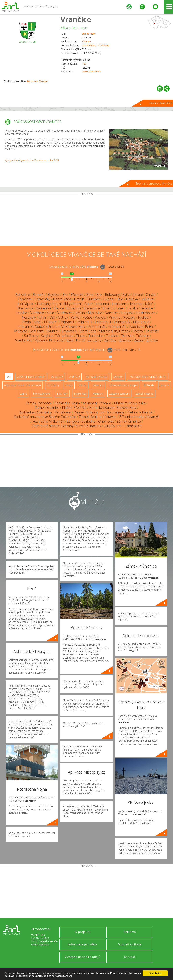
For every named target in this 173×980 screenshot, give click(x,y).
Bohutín (39, 294)
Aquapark (57, 377)
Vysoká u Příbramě (49, 340)
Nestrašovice (146, 313)
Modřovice (65, 313)
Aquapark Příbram (97, 403)
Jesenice (136, 304)
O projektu (83, 932)
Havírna (132, 299)
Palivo (75, 317)
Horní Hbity (62, 304)
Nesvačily (29, 317)
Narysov (127, 313)
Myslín (80, 313)
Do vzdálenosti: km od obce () (69, 350)
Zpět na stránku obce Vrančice (154, 184)
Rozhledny (53, 385)
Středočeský (89, 34)
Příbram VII (97, 326)
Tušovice (143, 336)
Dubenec (94, 299)
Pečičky (101, 317)
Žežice (139, 340)
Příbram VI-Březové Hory (67, 326)
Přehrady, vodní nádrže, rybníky (148, 377)
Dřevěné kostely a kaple (124, 385)
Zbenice (125, 340)
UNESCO (74, 377)
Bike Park (62, 394)
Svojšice (47, 336)
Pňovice (115, 317)
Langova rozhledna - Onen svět (90, 421)
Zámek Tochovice (39, 403)
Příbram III (103, 322)
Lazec (120, 308)
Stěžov (138, 331)
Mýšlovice (32, 81)
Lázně (23, 394)
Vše (9, 377)
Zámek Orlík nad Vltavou (98, 417)
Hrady (69, 385)
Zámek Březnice (47, 408)
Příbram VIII (117, 326)
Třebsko (127, 336)
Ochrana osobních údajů (83, 957)
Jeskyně (164, 385)
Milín (50, 313)
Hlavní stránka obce (160, 103)
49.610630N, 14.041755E (96, 45)
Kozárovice (92, 308)
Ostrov (63, 317)
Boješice (54, 294)
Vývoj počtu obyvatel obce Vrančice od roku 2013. (32, 160)
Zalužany (94, 340)
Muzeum (98, 394)
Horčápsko (26, 304)
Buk (99, 294)
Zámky (83, 385)
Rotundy (149, 385)
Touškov (112, 336)
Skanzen (118, 377)
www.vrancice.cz (92, 72)
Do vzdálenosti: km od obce (74, 267)
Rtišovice (21, 331)
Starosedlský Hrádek (115, 331)
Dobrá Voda (62, 299)
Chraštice (25, 299)
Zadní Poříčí (76, 340)
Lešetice (147, 308)
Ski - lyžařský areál (96, 377)
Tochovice (96, 336)
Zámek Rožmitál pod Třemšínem (99, 412)
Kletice (59, 308)
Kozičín (108, 308)
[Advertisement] (86, 221)
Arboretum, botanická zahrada (22, 385)
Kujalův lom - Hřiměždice (123, 426)
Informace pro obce (83, 944)
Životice (43, 81)
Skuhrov (53, 331)
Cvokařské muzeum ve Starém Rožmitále (45, 417)
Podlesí (144, 317)
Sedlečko (37, 331)
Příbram (86, 41)
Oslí (52, 317)
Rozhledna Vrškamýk (48, 421)
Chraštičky (42, 299)
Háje (120, 299)
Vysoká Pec (24, 340)
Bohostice (23, 294)
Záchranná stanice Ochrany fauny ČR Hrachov (66, 426)
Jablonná (102, 304)
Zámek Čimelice (129, 421)
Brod (90, 294)
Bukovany (112, 294)
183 (85, 64)
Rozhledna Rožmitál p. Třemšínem (45, 412)
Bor (65, 294)
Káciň (149, 304)
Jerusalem (120, 304)
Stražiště (152, 331)
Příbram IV (122, 322)
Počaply (129, 317)
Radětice (136, 326)
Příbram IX (141, 322)
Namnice (112, 313)
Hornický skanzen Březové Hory (113, 408)
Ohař (43, 317)
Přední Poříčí (31, 322)
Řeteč (149, 326)
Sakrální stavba (144, 394)
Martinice (37, 313)
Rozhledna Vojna (67, 403)
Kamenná (26, 308)
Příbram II (84, 322)
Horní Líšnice (83, 304)
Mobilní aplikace (130, 944)
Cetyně (138, 294)
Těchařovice (64, 336)
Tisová (81, 336)
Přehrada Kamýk (140, 412)
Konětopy (74, 308)
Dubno (108, 299)
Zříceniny (98, 385)
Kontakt (130, 957)
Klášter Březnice (74, 408)
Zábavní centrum (119, 394)
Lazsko (133, 308)
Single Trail (80, 394)
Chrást (151, 294)
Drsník (79, 299)
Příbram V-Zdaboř (31, 326)
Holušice (147, 299)
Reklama (130, 932)
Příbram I (67, 322)
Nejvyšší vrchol (42, 394)
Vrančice (76, 19)
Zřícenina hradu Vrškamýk (139, 417)
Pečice (87, 317)
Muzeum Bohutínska (130, 403)
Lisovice (21, 313)
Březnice (77, 294)
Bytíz (126, 294)
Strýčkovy (31, 336)
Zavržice (110, 340)
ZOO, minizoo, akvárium (31, 377)
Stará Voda (88, 331)
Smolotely (69, 331)
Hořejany (44, 304)
